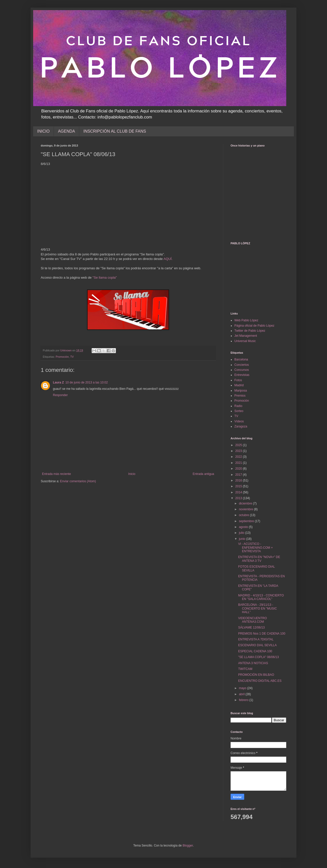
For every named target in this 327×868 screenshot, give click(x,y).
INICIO (43, 131)
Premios (240, 396)
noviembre (246, 509)
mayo (243, 688)
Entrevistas (242, 375)
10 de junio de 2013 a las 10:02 (86, 382)
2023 (239, 451)
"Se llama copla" (105, 278)
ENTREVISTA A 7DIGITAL (256, 639)
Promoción (62, 357)
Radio (238, 406)
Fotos (238, 380)
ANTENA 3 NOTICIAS (253, 663)
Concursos (242, 370)
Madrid (239, 385)
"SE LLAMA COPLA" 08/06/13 (259, 657)
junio (243, 539)
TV (72, 357)
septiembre (247, 521)
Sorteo (239, 411)
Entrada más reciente (56, 474)
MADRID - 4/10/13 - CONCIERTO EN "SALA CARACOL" (261, 597)
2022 (239, 457)
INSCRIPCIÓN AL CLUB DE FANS (115, 131)
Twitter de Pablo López (250, 331)
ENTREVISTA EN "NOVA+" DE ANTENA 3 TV (259, 559)
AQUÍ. (168, 259)
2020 (239, 469)
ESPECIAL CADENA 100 (255, 651)
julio (242, 533)
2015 (239, 486)
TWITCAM (245, 669)
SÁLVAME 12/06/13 (251, 628)
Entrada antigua (203, 474)
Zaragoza (241, 426)
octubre (244, 515)
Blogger (188, 846)
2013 (239, 498)
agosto (244, 527)
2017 (239, 475)
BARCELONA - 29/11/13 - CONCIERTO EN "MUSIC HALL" (258, 608)
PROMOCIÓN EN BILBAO (256, 675)
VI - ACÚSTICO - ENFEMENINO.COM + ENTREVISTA (256, 548)
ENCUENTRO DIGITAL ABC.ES (260, 681)
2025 (239, 445)
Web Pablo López (246, 320)
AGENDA (67, 131)
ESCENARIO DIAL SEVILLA (257, 645)
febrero (244, 700)
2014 (239, 492)
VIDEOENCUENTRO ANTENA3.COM (252, 620)
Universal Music (245, 341)
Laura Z (58, 382)
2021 (239, 463)
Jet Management (246, 336)
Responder (60, 395)
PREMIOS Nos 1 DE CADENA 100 (262, 634)
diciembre (246, 503)
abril (242, 694)
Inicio (132, 474)
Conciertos (242, 365)
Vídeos (239, 421)
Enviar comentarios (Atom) (78, 481)
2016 (239, 480)
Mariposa (241, 391)
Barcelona (241, 359)
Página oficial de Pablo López (254, 326)
